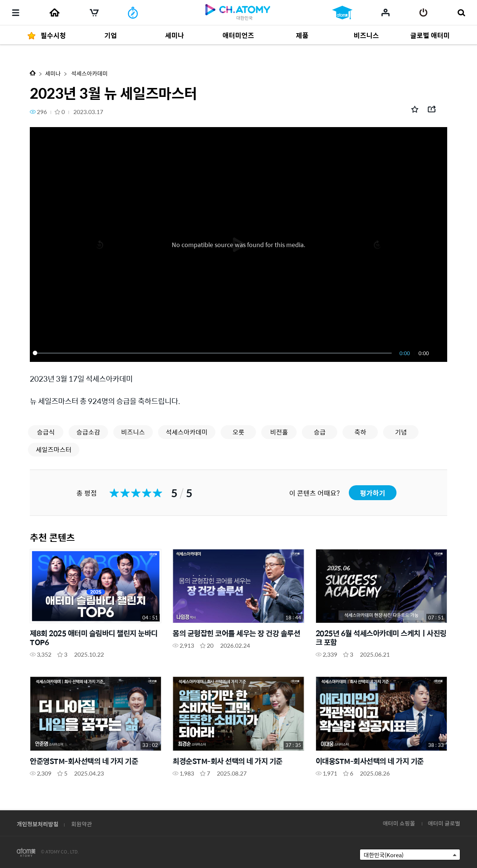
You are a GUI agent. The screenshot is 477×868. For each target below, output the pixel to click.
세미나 (53, 73)
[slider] (214, 353)
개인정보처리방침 (38, 824)
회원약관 (82, 824)
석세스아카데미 (89, 73)
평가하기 (373, 493)
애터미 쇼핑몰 (399, 823)
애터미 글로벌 (444, 823)
